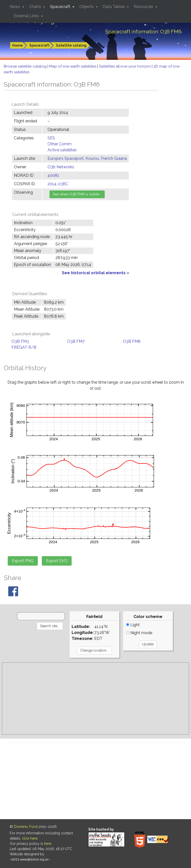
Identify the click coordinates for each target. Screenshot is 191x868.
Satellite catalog (71, 45)
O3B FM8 (132, 341)
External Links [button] (27, 16)
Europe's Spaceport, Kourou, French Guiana (87, 158)
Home (18, 45)
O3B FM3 (20, 341)
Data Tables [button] (114, 7)
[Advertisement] (95, 698)
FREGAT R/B (24, 347)
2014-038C (58, 184)
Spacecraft (39, 45)
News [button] (15, 7)
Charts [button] (36, 7)
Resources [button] (144, 7)
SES (51, 138)
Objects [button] (87, 7)
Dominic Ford (26, 827)
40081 (53, 175)
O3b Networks (61, 167)
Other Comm (60, 144)
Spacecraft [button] (61, 7)
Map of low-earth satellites (73, 66)
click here (30, 838)
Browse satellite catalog (26, 66)
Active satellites (62, 150)
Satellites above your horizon (125, 66)
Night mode (139, 633)
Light (133, 625)
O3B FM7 (76, 341)
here (48, 844)
